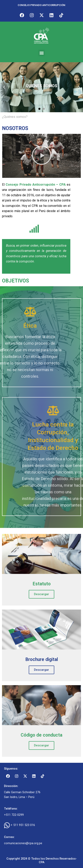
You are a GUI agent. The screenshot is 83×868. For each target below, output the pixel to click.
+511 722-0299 (14, 815)
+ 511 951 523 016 (23, 825)
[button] (41, 53)
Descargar (41, 594)
